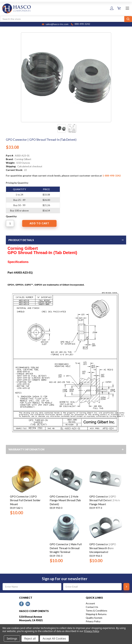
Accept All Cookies (54, 639)
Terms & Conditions (97, 611)
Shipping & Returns (96, 614)
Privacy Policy (93, 621)
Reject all (30, 639)
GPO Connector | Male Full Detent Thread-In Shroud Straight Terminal (66, 548)
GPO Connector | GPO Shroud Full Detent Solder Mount (25, 500)
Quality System (94, 618)
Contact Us (92, 607)
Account (90, 603)
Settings (12, 639)
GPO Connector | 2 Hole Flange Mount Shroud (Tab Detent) (65, 500)
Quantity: (11, 216)
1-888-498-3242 (112, 176)
